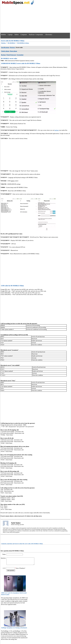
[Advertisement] (35, 19)
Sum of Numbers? (21, 570)
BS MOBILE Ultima (23, 43)
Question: (4, 558)
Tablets (17, 35)
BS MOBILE (12, 43)
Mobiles (4, 35)
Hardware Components (36, 35)
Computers (24, 35)
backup (57, 130)
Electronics (49, 35)
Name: (4, 554)
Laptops (10, 35)
